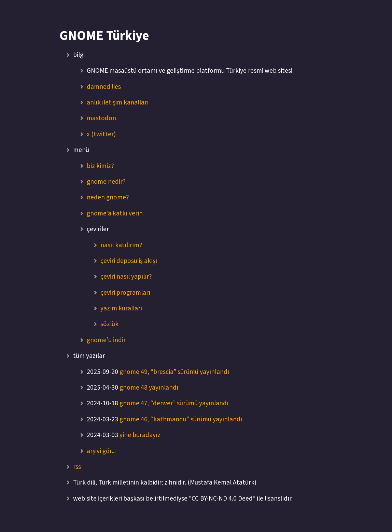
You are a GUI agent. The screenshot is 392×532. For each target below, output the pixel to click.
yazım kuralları (121, 308)
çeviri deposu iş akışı (129, 261)
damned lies (104, 87)
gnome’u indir (106, 340)
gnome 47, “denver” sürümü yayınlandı (174, 403)
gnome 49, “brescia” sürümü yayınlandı (174, 372)
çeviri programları (125, 293)
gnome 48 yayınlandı (149, 388)
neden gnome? (108, 197)
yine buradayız (140, 435)
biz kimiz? (100, 166)
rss (77, 467)
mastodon (101, 118)
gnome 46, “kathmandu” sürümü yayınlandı (181, 419)
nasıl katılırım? (121, 245)
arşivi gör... (101, 451)
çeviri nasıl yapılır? (126, 277)
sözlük (109, 324)
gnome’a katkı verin (115, 213)
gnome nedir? (106, 182)
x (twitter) (101, 134)
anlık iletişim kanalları (118, 102)
